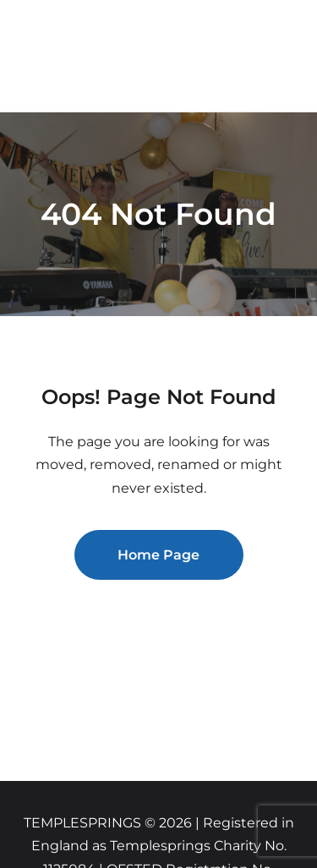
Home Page (158, 555)
